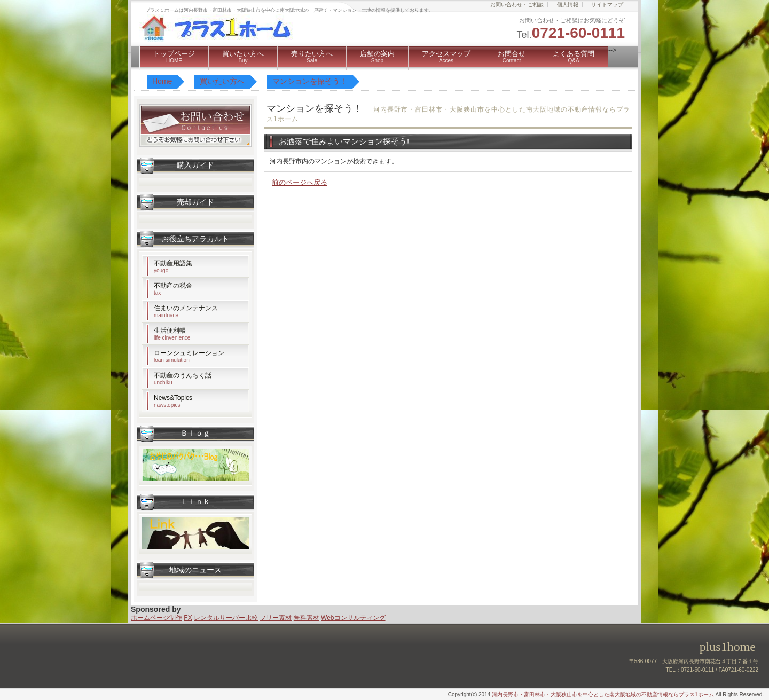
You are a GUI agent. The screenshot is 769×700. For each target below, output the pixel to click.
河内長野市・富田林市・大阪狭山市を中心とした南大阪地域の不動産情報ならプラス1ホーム (603, 694)
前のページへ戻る (300, 182)
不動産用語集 (173, 266)
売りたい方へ (312, 57)
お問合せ (512, 57)
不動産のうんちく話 (183, 379)
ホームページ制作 (156, 618)
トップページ (174, 57)
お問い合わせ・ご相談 (517, 5)
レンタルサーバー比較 (226, 618)
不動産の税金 (173, 289)
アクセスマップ (446, 57)
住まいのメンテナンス (186, 311)
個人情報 (568, 5)
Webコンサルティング (353, 618)
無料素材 (307, 618)
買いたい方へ (243, 57)
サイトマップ (607, 5)
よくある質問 (574, 57)
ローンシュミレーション (189, 356)
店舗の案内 (377, 57)
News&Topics (173, 401)
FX (188, 618)
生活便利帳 (172, 334)
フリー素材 (276, 618)
